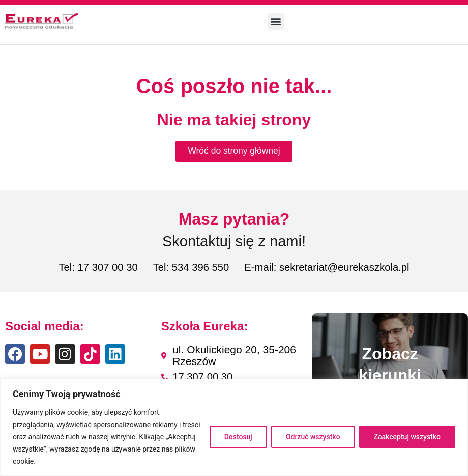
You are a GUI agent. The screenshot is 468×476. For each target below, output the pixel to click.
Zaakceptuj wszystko (407, 437)
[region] (234, 427)
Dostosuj (238, 437)
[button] (276, 21)
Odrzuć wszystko (313, 437)
